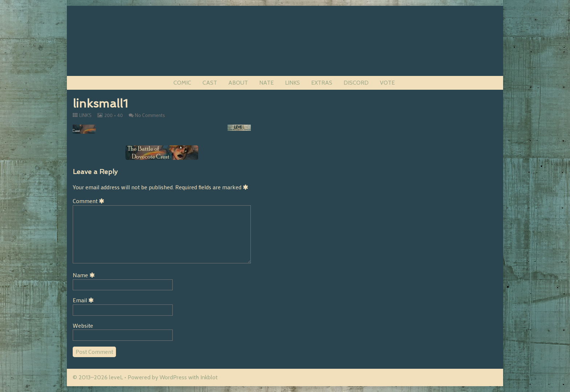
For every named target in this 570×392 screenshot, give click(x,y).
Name (85, 275)
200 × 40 (113, 115)
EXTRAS (322, 83)
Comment (90, 201)
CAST (210, 83)
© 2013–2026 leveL (98, 377)
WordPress (173, 377)
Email (85, 300)
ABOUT (238, 83)
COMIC (182, 83)
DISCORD (356, 83)
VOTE (387, 83)
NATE (266, 83)
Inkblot (209, 377)
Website (83, 325)
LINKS (292, 83)
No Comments (150, 115)
